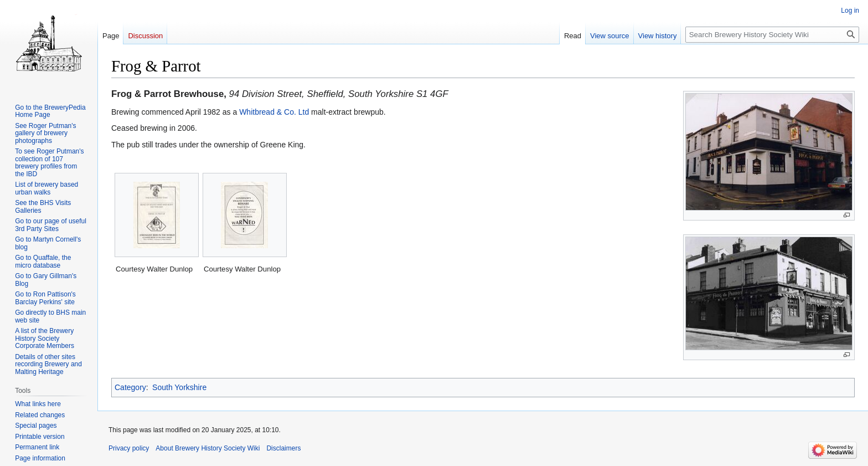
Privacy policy (129, 448)
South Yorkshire (179, 387)
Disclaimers (283, 448)
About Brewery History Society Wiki (208, 448)
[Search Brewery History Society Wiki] (772, 35)
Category (130, 387)
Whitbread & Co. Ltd (274, 112)
